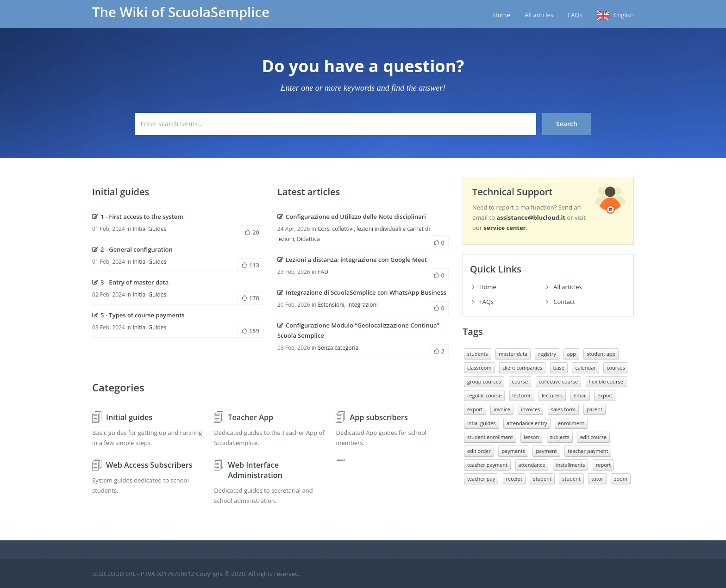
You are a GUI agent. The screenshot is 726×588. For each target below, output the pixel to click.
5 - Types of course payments (138, 315)
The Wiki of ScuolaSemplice (181, 12)
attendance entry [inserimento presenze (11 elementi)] (527, 423)
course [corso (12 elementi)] (520, 381)
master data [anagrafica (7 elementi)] (513, 354)
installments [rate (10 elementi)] (571, 465)
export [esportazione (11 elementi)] (605, 395)
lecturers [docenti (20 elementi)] (552, 395)
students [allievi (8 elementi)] (478, 354)
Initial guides (129, 417)
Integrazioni (363, 305)
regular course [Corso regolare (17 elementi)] (484, 395)
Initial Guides (149, 229)
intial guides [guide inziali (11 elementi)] (482, 423)
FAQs (575, 15)
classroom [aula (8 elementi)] (479, 368)
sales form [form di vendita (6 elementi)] (563, 409)
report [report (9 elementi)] (603, 465)
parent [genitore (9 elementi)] (595, 409)
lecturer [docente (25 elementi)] (522, 395)
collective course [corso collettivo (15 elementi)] (559, 381)
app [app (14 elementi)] (571, 354)
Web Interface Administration (255, 470)
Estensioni (331, 305)
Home (502, 15)
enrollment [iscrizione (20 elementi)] (571, 423)
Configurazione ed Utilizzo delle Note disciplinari (352, 217)
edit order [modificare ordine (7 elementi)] (479, 451)
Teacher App (250, 417)
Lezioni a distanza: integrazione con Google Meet (352, 260)
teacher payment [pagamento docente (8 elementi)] (588, 451)
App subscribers (379, 417)
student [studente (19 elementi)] (542, 479)
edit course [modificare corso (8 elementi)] (593, 437)
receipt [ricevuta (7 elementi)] (514, 479)
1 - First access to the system (138, 217)
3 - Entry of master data (130, 282)
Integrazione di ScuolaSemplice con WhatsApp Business (362, 292)
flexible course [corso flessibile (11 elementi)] (606, 381)
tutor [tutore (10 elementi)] (597, 479)
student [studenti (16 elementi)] (571, 479)
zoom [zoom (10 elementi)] (621, 479)
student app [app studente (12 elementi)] (601, 354)
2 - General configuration (132, 249)
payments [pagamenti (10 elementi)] (513, 451)
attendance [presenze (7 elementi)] (532, 465)
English (624, 15)
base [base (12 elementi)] (559, 368)
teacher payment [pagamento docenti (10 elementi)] (487, 465)
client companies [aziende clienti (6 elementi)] (522, 368)
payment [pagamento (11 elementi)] (546, 451)
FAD (323, 272)
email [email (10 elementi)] (580, 395)
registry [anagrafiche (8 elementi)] (547, 354)
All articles (539, 15)
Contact (564, 302)
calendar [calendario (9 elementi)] (585, 368)
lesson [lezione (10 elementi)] (531, 437)
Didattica (308, 239)
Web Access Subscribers (149, 465)
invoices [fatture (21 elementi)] (530, 409)
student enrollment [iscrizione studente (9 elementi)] (490, 437)
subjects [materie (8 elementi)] (560, 437)
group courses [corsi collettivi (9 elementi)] (484, 381)
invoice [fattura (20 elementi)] (502, 409)
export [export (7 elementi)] (475, 409)
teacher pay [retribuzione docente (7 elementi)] (481, 479)
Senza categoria (338, 348)
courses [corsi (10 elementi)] (616, 368)
